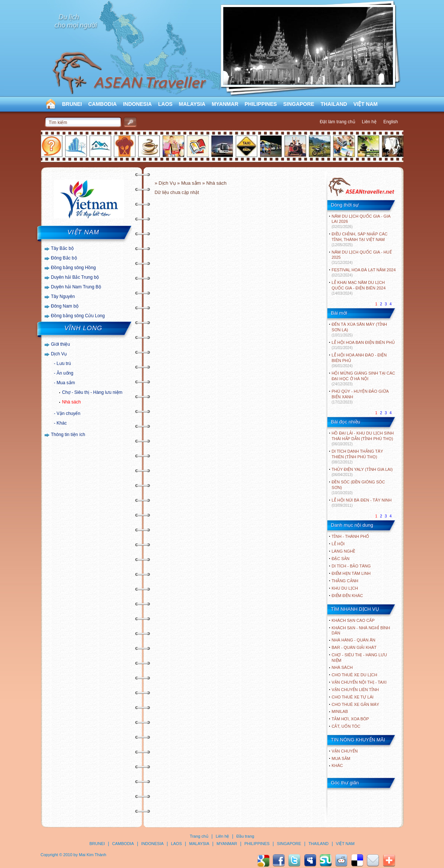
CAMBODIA (102, 104)
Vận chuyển (69, 413)
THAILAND (334, 104)
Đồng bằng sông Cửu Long (78, 316)
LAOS (165, 104)
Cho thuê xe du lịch (355, 675)
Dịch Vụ (59, 354)
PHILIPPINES (261, 104)
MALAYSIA (192, 104)
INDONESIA (137, 104)
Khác (62, 423)
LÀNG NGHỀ (343, 551)
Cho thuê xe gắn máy (355, 704)
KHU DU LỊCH (345, 588)
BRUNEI (72, 104)
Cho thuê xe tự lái (353, 697)
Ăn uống (65, 373)
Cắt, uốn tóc (346, 726)
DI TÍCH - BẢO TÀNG (351, 566)
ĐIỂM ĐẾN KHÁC (348, 596)
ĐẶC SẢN (341, 559)
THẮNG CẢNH (345, 581)
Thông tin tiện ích (68, 435)
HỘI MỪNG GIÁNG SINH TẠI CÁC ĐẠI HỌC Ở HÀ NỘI (363, 378)
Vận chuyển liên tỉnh (355, 690)
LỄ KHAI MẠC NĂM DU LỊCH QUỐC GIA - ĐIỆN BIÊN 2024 (359, 288)
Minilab (340, 711)
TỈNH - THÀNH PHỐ (350, 536)
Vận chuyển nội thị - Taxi (359, 682)
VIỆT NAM (365, 104)
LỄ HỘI (338, 544)
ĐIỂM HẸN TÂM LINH (351, 573)
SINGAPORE (299, 104)
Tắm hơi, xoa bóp (350, 719)
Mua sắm (66, 383)
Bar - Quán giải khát (354, 647)
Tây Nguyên (63, 296)
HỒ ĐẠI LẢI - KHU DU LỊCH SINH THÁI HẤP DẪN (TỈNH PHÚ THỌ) (363, 438)
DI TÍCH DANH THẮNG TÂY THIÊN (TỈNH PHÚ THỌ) (358, 457)
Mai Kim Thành (93, 855)
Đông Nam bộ (65, 306)
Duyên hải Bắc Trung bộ (75, 277)
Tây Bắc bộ (62, 248)
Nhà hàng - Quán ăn (354, 640)
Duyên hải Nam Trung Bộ (76, 287)
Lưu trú (64, 363)
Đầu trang (245, 836)
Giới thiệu (61, 344)
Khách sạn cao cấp (353, 620)
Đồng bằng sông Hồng (74, 268)
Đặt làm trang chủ (337, 122)
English (390, 122)
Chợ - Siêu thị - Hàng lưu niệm (92, 392)
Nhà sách (72, 402)
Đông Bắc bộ (64, 258)
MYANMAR (225, 104)
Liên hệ (369, 122)
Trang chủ (199, 836)
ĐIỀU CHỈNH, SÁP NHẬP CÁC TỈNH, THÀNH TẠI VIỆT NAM (360, 239)
